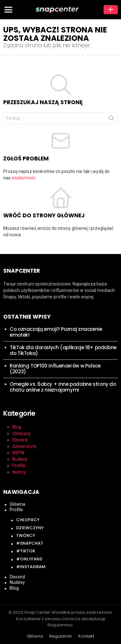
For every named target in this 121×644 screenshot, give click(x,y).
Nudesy (20, 459)
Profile (19, 466)
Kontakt (86, 636)
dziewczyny (24, 446)
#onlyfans (29, 559)
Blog (17, 427)
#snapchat (30, 543)
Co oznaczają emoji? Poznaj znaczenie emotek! (56, 332)
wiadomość (23, 178)
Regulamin (61, 636)
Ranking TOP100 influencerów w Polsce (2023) (55, 369)
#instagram (31, 567)
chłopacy (21, 433)
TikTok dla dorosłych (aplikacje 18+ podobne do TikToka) (63, 350)
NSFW (18, 453)
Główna (17, 504)
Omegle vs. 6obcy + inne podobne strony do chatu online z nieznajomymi (63, 387)
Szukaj (111, 119)
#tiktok (26, 551)
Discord (20, 440)
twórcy (19, 472)
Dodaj (111, 10)
